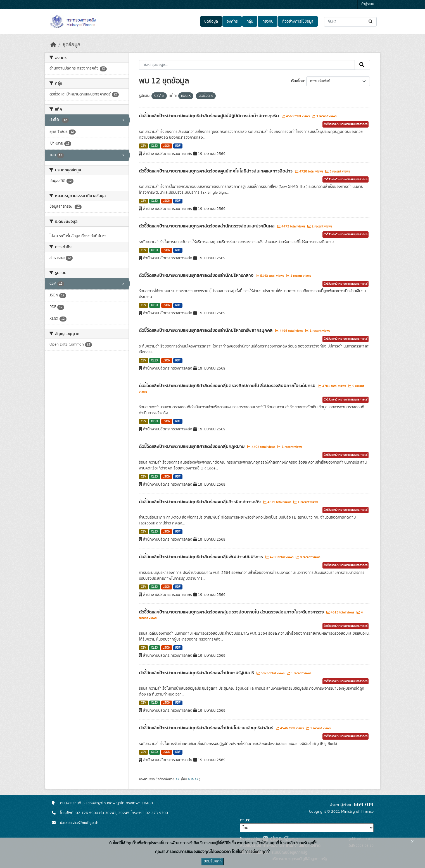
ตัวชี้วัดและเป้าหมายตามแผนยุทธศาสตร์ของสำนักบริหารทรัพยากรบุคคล (206, 330)
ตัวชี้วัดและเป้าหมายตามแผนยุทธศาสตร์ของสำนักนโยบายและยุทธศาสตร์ (207, 728)
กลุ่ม (250, 21)
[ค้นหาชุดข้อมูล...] (350, 22)
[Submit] (371, 22)
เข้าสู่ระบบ (367, 4)
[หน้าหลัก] (53, 45)
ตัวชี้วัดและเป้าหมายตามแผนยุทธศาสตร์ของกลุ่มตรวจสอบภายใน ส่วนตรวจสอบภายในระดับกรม (228, 386)
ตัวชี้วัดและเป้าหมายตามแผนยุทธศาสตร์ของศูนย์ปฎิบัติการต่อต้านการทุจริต (210, 116)
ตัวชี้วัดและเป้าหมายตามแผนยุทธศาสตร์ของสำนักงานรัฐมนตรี (197, 673)
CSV (143, 146)
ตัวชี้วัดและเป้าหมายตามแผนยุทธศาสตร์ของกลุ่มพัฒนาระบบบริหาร (201, 557)
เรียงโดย (297, 81)
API (178, 779)
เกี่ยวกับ (267, 21)
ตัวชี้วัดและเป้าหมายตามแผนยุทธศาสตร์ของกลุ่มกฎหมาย (192, 447)
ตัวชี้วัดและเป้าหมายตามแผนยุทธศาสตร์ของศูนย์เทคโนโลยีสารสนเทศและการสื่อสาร (216, 171)
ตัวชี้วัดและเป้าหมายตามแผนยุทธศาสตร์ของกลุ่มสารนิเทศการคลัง (200, 502)
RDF (178, 146)
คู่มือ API (193, 779)
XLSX (155, 146)
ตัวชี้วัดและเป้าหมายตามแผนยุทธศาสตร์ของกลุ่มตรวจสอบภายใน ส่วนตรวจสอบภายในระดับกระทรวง (232, 612)
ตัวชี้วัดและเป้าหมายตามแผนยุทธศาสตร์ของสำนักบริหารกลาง (197, 275)
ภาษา (244, 820)
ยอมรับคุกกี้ (213, 861)
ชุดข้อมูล (211, 21)
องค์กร (232, 21)
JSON (167, 146)
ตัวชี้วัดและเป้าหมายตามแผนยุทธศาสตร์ (346, 124)
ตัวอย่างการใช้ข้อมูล (298, 21)
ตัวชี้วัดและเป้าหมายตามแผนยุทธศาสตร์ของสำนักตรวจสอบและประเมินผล (207, 226)
